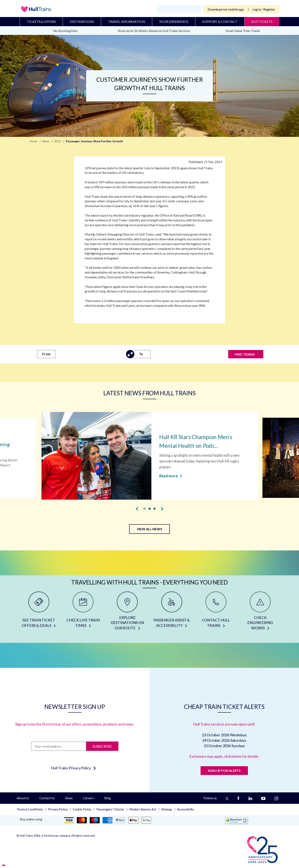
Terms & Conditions (30, 809)
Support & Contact (220, 21)
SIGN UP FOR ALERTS (224, 770)
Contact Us (47, 798)
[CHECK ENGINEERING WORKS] (260, 612)
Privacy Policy (58, 809)
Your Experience (174, 21)
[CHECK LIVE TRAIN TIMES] (83, 612)
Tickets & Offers (41, 21)
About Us (23, 798)
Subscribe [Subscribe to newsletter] (102, 746)
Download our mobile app (226, 9)
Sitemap (167, 809)
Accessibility (186, 809)
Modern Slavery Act (143, 809)
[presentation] (137, 509)
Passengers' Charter (110, 809)
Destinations (82, 21)
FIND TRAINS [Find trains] (245, 354)
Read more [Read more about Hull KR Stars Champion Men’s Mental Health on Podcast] (171, 476)
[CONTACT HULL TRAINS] (216, 612)
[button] (145, 509)
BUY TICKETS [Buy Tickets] (262, 21)
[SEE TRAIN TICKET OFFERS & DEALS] (39, 612)
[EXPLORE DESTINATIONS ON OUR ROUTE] (127, 612)
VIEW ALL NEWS (149, 529)
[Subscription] (59, 746)
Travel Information (126, 21)
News (69, 798)
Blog (108, 798)
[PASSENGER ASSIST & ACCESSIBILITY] (172, 612)
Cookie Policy (82, 809)
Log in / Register (264, 9)
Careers (88, 798)
